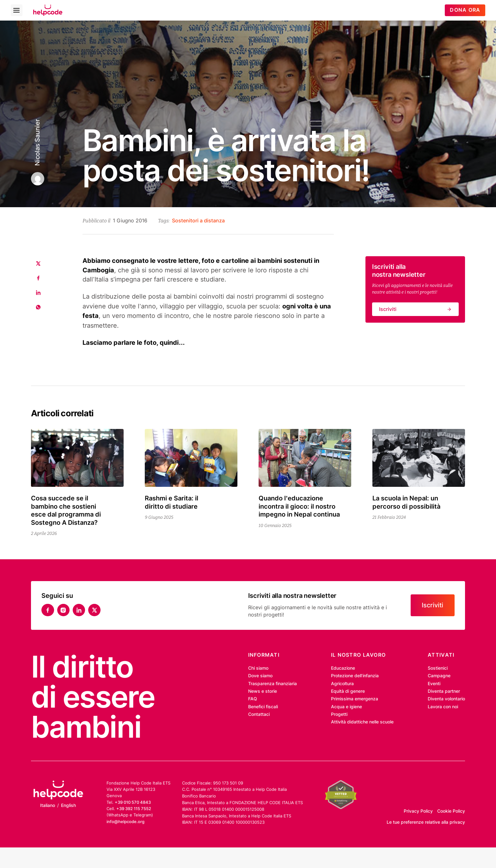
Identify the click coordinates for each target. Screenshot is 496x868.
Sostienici (438, 668)
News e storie (263, 691)
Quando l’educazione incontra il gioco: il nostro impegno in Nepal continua (299, 506)
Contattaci (259, 714)
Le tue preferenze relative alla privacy (426, 822)
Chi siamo (258, 668)
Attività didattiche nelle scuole (362, 722)
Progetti (339, 714)
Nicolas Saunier (37, 142)
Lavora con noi (443, 707)
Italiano (48, 805)
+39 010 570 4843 (133, 802)
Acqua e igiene (346, 707)
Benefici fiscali (263, 707)
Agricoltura (342, 684)
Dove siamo (260, 676)
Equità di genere (348, 691)
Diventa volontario (446, 699)
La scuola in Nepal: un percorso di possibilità (408, 502)
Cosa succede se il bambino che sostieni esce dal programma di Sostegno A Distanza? (66, 510)
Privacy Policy (418, 811)
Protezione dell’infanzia (355, 676)
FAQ (253, 699)
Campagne (439, 676)
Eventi (434, 684)
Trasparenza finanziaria (272, 684)
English (68, 805)
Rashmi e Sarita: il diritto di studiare (171, 502)
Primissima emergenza (355, 699)
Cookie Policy (451, 811)
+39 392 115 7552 (134, 809)
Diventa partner (444, 691)
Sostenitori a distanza (198, 221)
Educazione (343, 668)
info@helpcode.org (126, 821)
